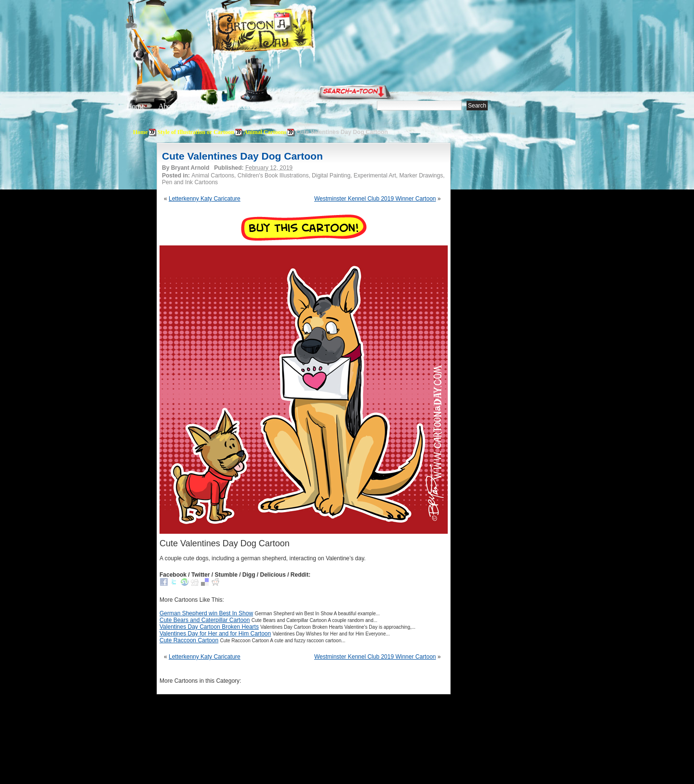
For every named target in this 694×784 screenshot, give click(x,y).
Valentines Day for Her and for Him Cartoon (215, 634)
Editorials (203, 106)
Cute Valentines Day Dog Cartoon (242, 156)
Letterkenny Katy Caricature (205, 199)
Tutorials (243, 106)
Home (135, 106)
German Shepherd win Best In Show (206, 613)
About (167, 106)
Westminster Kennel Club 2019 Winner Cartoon (375, 199)
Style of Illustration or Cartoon (196, 132)
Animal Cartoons (265, 132)
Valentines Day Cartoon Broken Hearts (209, 627)
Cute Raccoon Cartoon (189, 640)
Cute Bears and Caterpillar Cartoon (205, 620)
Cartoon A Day (286, 32)
